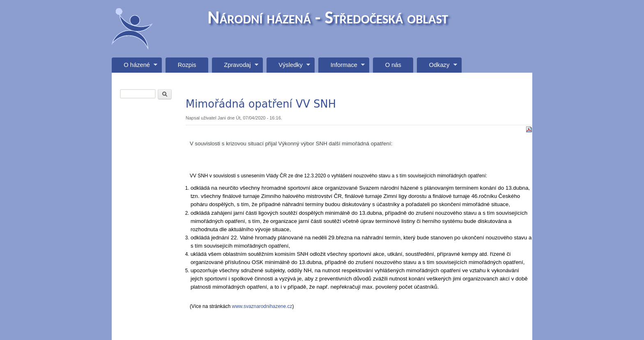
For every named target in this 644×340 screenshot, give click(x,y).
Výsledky (288, 67)
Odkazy (437, 67)
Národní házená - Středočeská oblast (328, 17)
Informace (342, 67)
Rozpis (187, 65)
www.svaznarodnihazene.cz (261, 306)
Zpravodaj (235, 67)
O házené (135, 67)
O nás (393, 65)
